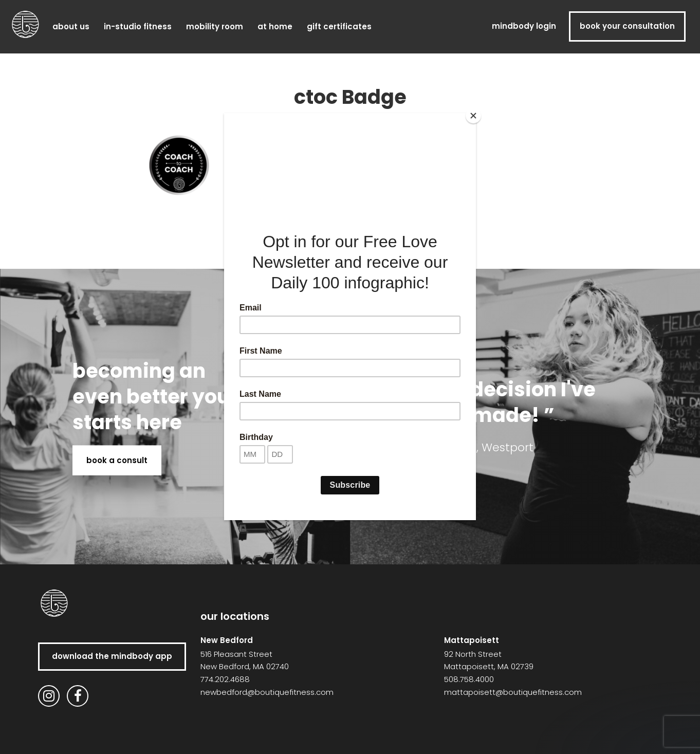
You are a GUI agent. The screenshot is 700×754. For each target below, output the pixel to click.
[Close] (473, 116)
